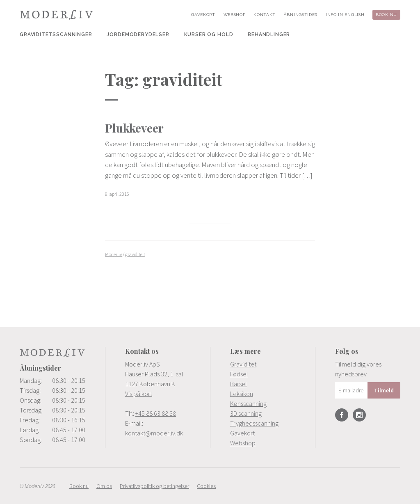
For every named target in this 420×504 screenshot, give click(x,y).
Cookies (206, 486)
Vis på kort (139, 394)
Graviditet (243, 364)
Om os (104, 486)
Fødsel (239, 374)
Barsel (239, 384)
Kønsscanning (248, 403)
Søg (310, 34)
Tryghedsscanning (254, 423)
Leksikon (242, 394)
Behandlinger (269, 34)
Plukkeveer (134, 128)
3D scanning (246, 413)
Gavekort (203, 15)
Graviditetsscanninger (56, 34)
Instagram (359, 415)
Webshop (235, 15)
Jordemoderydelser (138, 34)
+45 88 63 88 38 (156, 413)
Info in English (345, 15)
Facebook (342, 415)
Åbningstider (301, 15)
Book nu (386, 15)
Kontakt (265, 15)
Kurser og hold (209, 34)
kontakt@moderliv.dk (154, 433)
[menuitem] (56, 34)
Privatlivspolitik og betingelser (154, 486)
